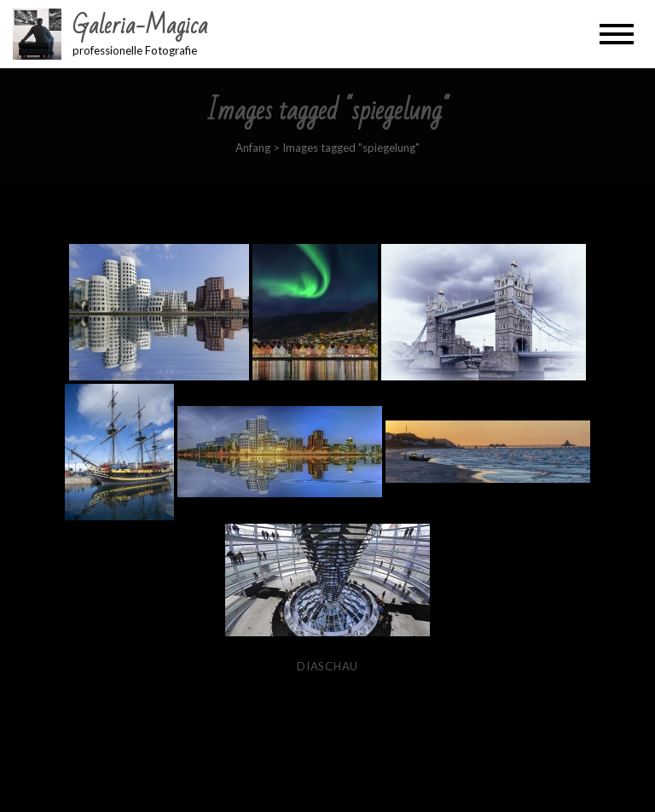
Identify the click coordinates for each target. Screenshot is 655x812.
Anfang (253, 148)
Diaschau (327, 666)
